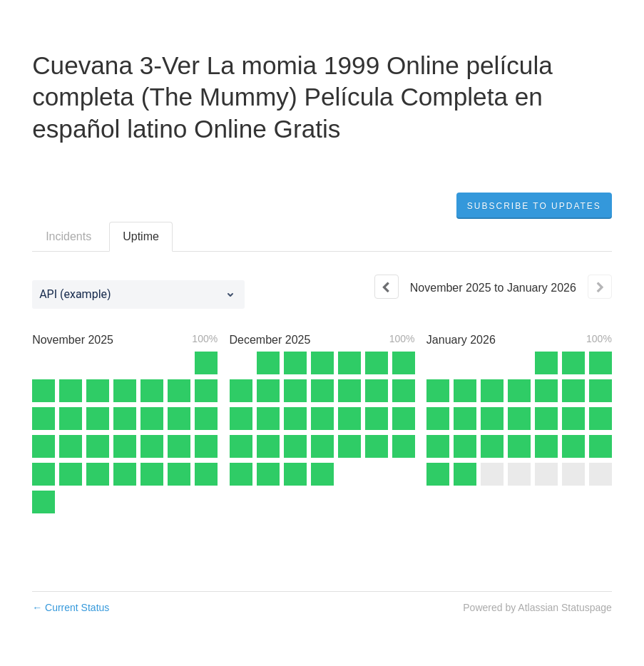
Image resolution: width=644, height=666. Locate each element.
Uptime (141, 236)
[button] (534, 206)
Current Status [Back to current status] (71, 608)
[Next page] (600, 287)
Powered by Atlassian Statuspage (537, 608)
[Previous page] (387, 287)
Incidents (68, 236)
